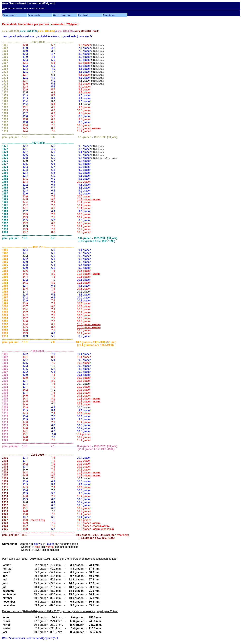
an (33, 24)
